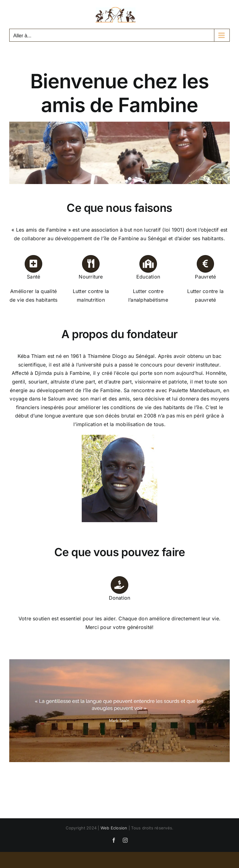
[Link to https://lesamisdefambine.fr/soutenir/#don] (119, 585)
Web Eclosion (114, 828)
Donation (120, 598)
